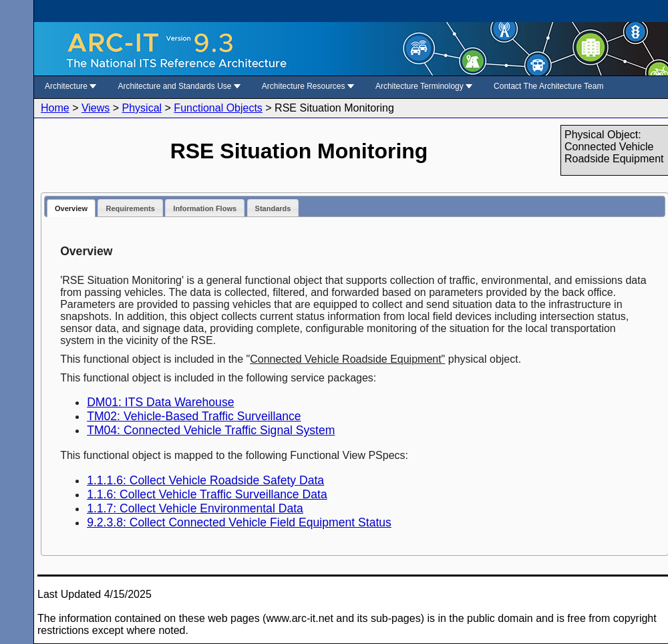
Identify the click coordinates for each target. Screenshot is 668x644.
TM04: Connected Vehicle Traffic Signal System (211, 430)
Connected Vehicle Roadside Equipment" (347, 359)
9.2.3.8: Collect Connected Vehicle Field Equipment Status (239, 522)
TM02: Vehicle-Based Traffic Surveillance (194, 416)
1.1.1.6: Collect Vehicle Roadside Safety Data (205, 480)
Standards (273, 208)
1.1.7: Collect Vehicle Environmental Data (195, 508)
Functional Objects (218, 108)
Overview (71, 208)
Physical (142, 108)
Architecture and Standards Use (179, 86)
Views (96, 108)
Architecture (70, 86)
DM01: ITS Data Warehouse (160, 402)
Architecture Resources (308, 86)
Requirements (130, 208)
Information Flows (205, 208)
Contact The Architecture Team (548, 86)
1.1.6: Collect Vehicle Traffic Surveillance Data (207, 494)
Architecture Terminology (424, 86)
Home (55, 108)
